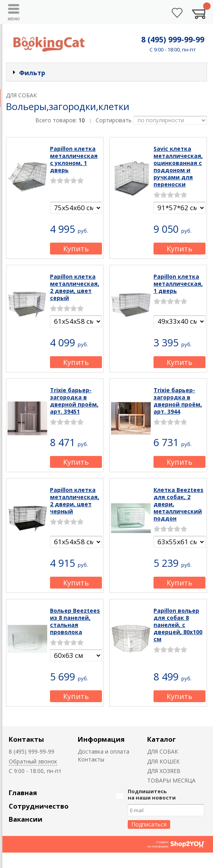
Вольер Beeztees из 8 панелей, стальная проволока (75, 621)
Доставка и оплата (104, 751)
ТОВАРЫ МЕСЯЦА (171, 780)
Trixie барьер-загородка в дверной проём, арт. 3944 (178, 401)
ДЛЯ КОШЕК (163, 761)
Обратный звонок (33, 761)
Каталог (161, 739)
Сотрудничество (39, 806)
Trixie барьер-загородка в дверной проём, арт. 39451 (74, 401)
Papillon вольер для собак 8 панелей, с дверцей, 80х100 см (178, 625)
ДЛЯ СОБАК (163, 751)
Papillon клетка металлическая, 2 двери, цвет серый (75, 287)
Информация (101, 739)
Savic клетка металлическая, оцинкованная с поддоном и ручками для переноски (178, 166)
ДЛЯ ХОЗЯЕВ (164, 771)
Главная (23, 793)
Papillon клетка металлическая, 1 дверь (178, 284)
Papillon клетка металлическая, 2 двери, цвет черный (75, 500)
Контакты (26, 739)
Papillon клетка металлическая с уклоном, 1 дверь (74, 159)
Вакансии (26, 819)
